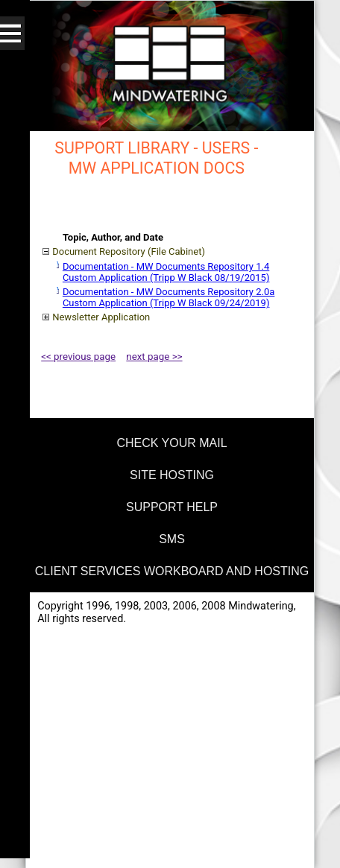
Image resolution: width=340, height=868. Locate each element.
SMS (172, 539)
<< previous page (78, 357)
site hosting (172, 475)
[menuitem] (170, 441)
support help (172, 507)
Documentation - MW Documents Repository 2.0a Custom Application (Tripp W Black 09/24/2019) (169, 297)
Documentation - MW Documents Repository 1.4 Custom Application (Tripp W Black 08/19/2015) (166, 272)
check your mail (171, 443)
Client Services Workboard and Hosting (172, 571)
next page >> (154, 357)
